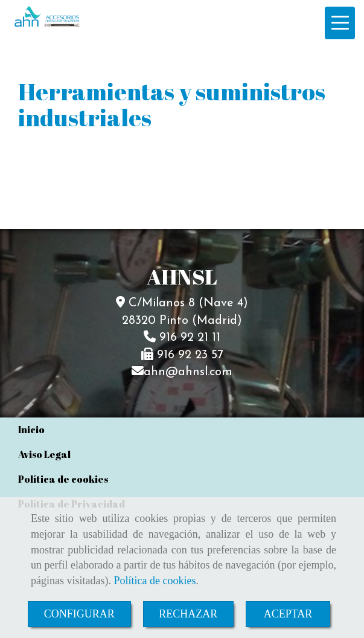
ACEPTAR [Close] (288, 614)
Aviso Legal (44, 454)
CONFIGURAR (79, 614)
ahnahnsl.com (188, 372)
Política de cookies (155, 581)
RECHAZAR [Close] (188, 614)
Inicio (31, 430)
